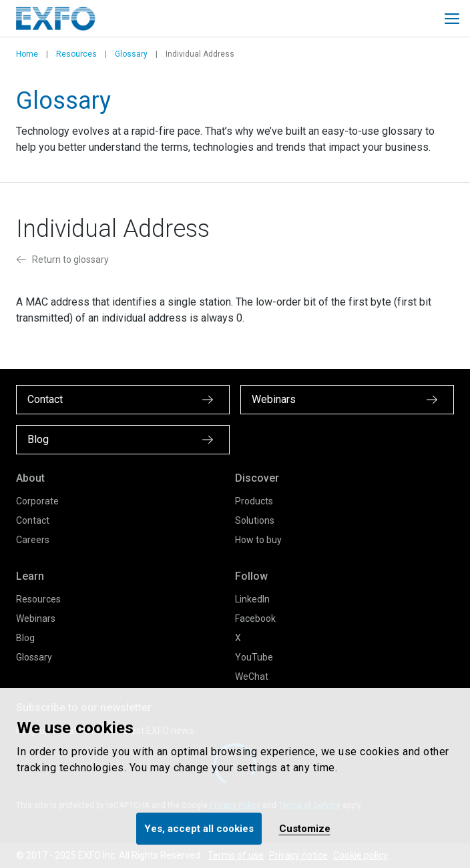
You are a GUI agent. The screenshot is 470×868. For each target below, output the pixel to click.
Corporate (37, 501)
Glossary (131, 54)
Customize (305, 829)
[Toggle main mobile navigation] (452, 19)
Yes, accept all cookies (199, 829)
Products (254, 501)
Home (27, 54)
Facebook (255, 618)
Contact (33, 520)
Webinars (36, 618)
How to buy (258, 540)
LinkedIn (252, 599)
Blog (25, 638)
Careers (33, 540)
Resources (76, 54)
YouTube (254, 657)
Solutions (255, 520)
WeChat (252, 677)
